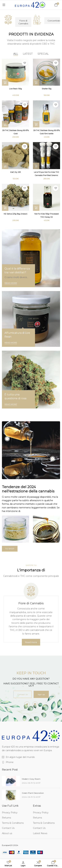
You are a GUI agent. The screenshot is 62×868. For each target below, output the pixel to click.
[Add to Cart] (36, 124)
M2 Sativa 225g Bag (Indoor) (15, 214)
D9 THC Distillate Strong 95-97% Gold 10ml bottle (46, 132)
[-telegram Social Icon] (35, 704)
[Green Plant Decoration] (11, 795)
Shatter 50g (47, 89)
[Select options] (5, 82)
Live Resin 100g (15, 89)
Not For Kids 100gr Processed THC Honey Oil (46, 216)
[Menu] (4, 5)
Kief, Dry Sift (15, 172)
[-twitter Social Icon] (27, 704)
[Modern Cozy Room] (11, 781)
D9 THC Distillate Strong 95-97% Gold (15, 132)
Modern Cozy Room (31, 779)
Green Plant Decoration (33, 793)
